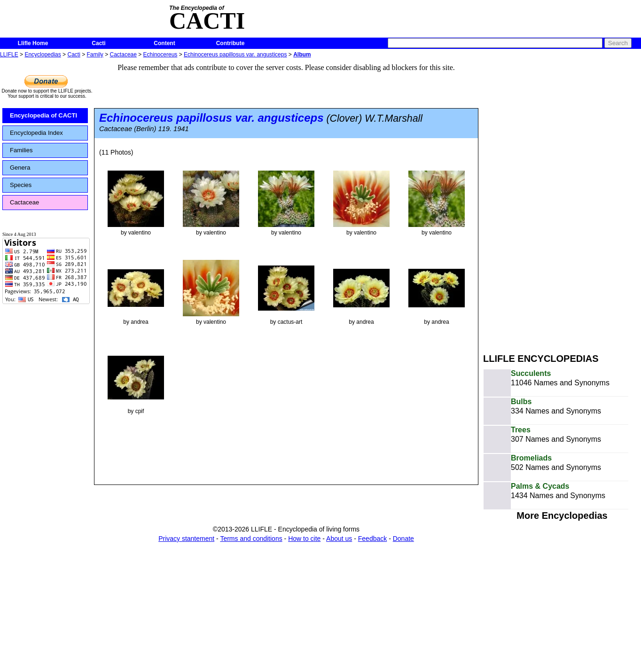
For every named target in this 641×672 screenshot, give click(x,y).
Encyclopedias (43, 55)
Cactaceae (123, 55)
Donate (403, 539)
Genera (20, 168)
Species (21, 185)
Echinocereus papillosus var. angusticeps (235, 55)
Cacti (98, 43)
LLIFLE (9, 55)
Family (95, 55)
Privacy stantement (186, 539)
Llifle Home (33, 43)
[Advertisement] (521, 201)
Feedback (372, 539)
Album (302, 55)
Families (21, 150)
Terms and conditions (251, 539)
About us (339, 539)
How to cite (304, 539)
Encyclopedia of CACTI (43, 115)
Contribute (231, 43)
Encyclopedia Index (36, 133)
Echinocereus (160, 55)
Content (164, 43)
